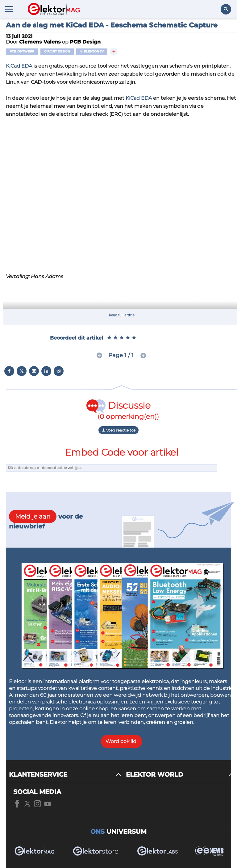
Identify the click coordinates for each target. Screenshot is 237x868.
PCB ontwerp (22, 51)
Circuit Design (57, 51)
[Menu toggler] (9, 9)
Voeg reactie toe (118, 430)
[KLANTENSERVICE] (65, 775)
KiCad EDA (19, 66)
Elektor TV (92, 51)
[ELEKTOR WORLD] (180, 775)
